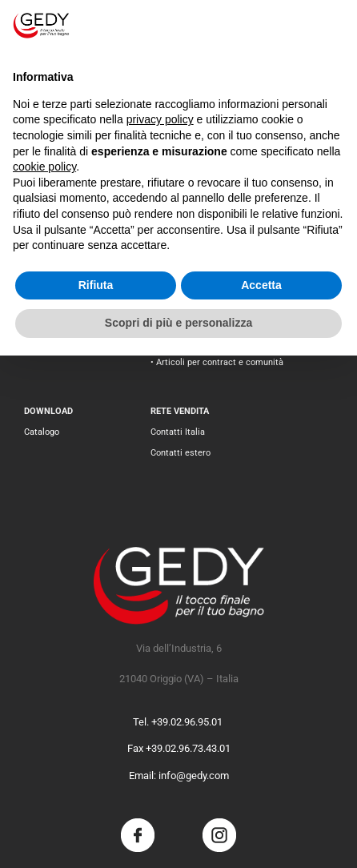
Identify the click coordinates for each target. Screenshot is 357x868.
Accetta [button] (261, 285)
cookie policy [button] (44, 167)
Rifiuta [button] (96, 285)
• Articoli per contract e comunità (217, 362)
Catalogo (42, 432)
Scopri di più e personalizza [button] (178, 323)
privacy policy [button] (160, 119)
